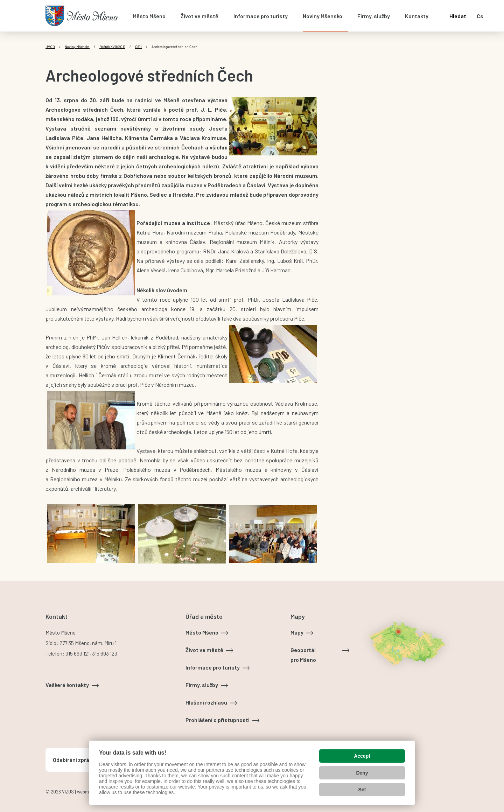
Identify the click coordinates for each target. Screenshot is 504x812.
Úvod (50, 47)
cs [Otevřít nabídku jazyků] (480, 16)
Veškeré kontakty (67, 685)
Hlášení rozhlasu (206, 702)
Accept (362, 756)
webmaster (88, 792)
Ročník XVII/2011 (112, 47)
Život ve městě (204, 650)
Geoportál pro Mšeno (303, 655)
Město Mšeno (202, 632)
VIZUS (68, 792)
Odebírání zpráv (72, 760)
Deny (362, 773)
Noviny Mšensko (77, 47)
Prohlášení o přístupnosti (218, 720)
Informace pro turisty (213, 667)
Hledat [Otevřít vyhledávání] (458, 16)
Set (362, 790)
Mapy (297, 632)
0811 (138, 47)
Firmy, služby (202, 685)
